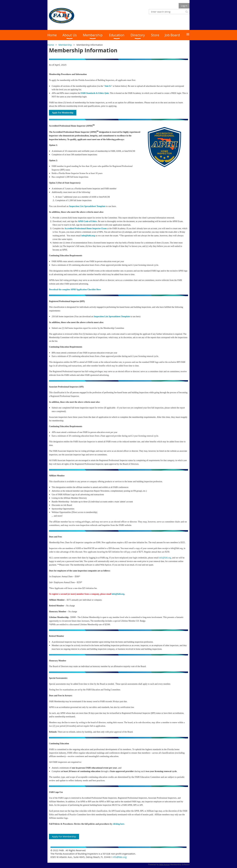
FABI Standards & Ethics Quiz (95, 93)
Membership (65, 45)
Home (51, 45)
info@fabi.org (165, 558)
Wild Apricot (165, 864)
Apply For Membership (64, 836)
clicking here (118, 824)
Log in (184, 6)
